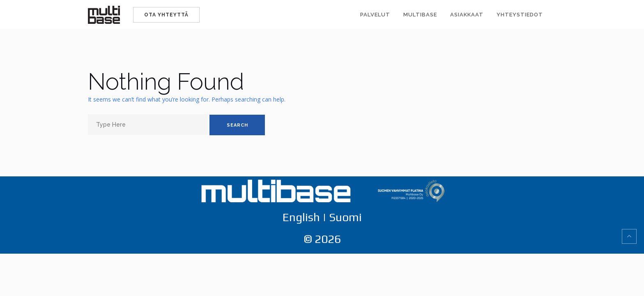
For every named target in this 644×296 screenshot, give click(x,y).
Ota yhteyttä (166, 15)
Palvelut (375, 15)
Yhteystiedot (520, 15)
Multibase (420, 15)
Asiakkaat (467, 15)
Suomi (345, 217)
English (301, 217)
